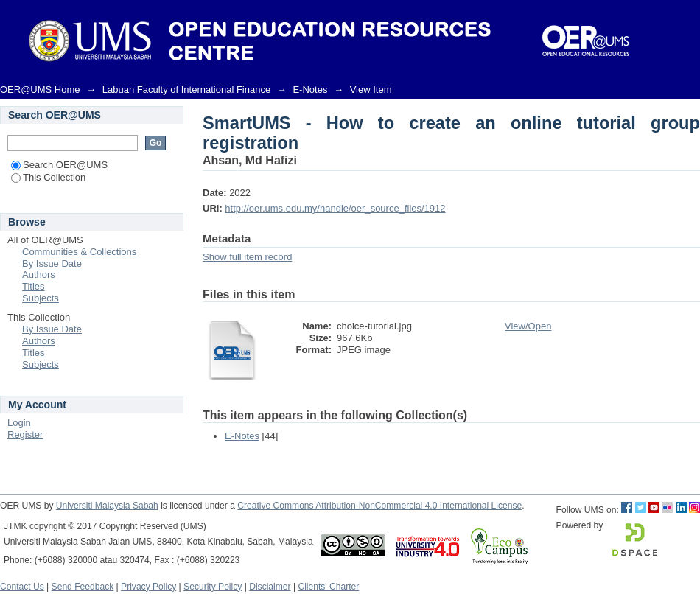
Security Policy (213, 587)
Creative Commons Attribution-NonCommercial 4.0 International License (379, 506)
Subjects (41, 298)
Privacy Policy (148, 587)
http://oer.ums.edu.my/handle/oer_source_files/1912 (335, 208)
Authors (39, 275)
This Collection (48, 177)
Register (25, 434)
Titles (34, 286)
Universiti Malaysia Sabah (107, 506)
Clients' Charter (328, 587)
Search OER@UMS (59, 165)
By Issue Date (52, 263)
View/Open (528, 326)
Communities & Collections (79, 252)
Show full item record (247, 257)
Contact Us (22, 587)
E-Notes (310, 90)
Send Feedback (83, 587)
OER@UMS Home (40, 90)
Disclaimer (270, 587)
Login (19, 423)
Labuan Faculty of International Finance (186, 90)
